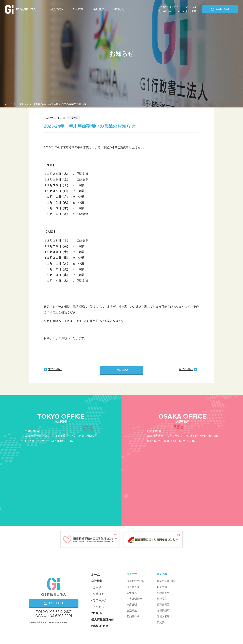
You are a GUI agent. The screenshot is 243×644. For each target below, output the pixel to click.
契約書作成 (133, 616)
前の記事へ (55, 369)
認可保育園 (163, 605)
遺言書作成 (133, 587)
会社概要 (99, 9)
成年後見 (132, 593)
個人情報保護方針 (103, 620)
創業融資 (162, 587)
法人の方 (77, 9)
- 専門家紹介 (99, 600)
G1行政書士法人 (20, 9)
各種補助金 (163, 593)
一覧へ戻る (122, 370)
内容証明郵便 (134, 599)
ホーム (9, 104)
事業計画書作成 (166, 581)
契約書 (161, 622)
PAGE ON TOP (200, 628)
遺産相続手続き (136, 581)
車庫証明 (132, 605)
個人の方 (56, 9)
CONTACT (220, 9)
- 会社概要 (98, 594)
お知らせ (119, 9)
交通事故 (132, 610)
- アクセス (98, 607)
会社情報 (97, 581)
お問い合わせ (100, 626)
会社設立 (162, 599)
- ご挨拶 (96, 587)
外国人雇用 (163, 616)
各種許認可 (163, 610)
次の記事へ (186, 369)
